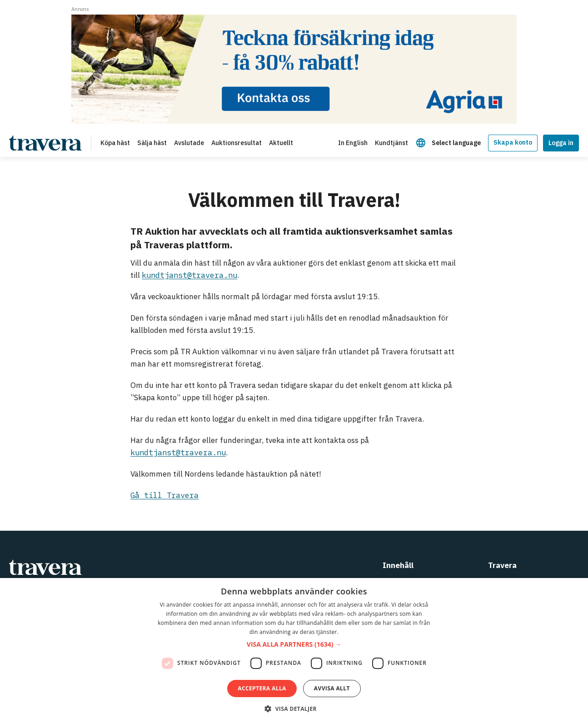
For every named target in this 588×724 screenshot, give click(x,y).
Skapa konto (513, 142)
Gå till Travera (164, 495)
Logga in (561, 143)
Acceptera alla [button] (262, 688)
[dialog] (294, 651)
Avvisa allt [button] (332, 688)
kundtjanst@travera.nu (189, 275)
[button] (294, 645)
